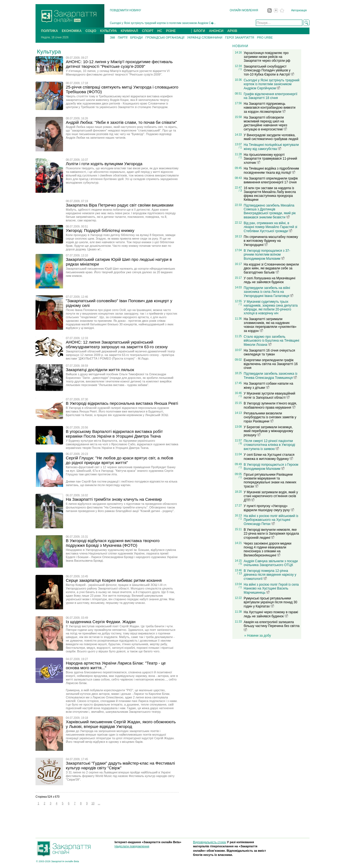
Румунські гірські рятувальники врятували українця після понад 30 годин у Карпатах (270, 602)
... (99, 803)
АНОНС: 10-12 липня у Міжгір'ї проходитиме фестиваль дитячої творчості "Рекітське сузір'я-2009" (119, 64)
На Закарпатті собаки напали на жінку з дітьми (268, 386)
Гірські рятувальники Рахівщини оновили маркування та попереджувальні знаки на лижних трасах (270, 480)
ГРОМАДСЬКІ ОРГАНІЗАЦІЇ (165, 37)
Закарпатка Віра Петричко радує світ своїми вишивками (120, 205)
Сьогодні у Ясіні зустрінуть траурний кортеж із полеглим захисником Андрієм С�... (163, 23)
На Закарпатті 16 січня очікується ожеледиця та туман (269, 352)
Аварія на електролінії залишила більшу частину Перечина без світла (272, 626)
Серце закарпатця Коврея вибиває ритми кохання (114, 580)
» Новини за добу (258, 636)
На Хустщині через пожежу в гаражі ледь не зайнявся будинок (271, 614)
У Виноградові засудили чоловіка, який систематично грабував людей (271, 137)
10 (93, 803)
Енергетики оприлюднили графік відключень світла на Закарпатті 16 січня (271, 364)
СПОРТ (148, 31)
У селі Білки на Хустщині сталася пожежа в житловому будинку (269, 457)
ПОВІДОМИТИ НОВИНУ (125, 10)
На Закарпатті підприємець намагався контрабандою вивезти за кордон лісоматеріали (270, 108)
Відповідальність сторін (210, 842)
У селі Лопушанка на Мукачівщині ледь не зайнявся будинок (270, 280)
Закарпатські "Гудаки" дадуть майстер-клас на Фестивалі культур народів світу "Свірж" (120, 765)
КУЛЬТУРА (108, 31)
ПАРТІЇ (123, 37)
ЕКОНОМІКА (72, 31)
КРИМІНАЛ (129, 31)
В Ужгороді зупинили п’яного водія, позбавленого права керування (270, 405)
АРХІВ (232, 31)
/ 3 (240, 191)
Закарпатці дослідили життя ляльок (100, 370)
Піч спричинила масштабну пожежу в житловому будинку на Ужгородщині (271, 241)
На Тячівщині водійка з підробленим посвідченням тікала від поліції (271, 171)
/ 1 (240, 69)
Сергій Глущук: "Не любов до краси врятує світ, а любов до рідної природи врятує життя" (119, 460)
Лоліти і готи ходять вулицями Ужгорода (104, 164)
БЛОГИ (199, 31)
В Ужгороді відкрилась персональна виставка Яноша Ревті (122, 403)
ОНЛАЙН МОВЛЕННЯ (244, 10)
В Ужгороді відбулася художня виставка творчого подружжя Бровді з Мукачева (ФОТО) (113, 543)
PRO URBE (265, 37)
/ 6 (240, 444)
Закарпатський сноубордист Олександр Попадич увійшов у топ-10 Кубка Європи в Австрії (269, 70)
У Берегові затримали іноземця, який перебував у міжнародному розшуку (268, 431)
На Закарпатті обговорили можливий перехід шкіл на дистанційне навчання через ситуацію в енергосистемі (265, 123)
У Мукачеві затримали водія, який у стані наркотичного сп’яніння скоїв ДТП (271, 496)
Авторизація (299, 10)
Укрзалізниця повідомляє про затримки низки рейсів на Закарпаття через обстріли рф (267, 57)
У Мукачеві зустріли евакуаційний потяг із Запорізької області (269, 396)
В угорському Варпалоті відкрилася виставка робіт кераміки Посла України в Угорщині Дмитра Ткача (114, 434)
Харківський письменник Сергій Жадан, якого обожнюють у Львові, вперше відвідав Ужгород (121, 724)
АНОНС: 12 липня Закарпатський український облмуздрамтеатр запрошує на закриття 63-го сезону (117, 344)
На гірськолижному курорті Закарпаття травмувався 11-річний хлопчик (270, 159)
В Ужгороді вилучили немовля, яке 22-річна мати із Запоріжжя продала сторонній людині (271, 534)
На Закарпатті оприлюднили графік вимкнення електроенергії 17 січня (271, 180)
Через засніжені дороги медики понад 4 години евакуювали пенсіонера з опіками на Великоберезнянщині (267, 549)
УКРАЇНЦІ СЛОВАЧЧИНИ (205, 37)
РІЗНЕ (171, 31)
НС (160, 31)
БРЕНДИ (136, 37)
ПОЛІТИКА (49, 31)
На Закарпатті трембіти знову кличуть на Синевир (114, 499)
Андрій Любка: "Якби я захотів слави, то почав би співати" (121, 122)
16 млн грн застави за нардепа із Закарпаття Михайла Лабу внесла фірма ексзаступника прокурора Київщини (270, 194)
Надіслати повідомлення (132, 846)
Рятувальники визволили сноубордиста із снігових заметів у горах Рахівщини (270, 417)
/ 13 (239, 573)
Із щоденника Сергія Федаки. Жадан (101, 622)
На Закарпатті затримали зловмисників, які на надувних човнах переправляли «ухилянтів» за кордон (270, 325)
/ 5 (240, 564)
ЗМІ (112, 37)
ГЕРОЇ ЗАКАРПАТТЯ (240, 37)
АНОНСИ (216, 31)
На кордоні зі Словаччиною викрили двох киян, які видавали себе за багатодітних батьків (271, 268)
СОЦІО (91, 31)
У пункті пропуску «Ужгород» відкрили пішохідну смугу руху (269, 508)
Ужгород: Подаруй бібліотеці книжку (100, 230)
